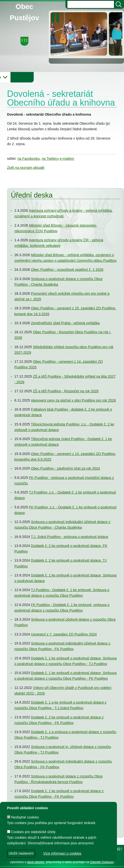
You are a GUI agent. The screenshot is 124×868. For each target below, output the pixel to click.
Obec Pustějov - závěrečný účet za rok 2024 (65, 469)
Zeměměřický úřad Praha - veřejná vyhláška (65, 323)
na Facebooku (28, 159)
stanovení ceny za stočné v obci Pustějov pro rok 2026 (73, 400)
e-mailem (67, 159)
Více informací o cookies (62, 853)
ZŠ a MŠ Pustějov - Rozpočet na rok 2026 (66, 391)
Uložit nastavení (21, 853)
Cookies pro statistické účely (31, 832)
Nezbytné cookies (23, 817)
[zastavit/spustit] (57, 18)
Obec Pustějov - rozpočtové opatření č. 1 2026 (67, 270)
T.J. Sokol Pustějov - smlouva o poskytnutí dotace (69, 537)
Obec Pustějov (24, 6)
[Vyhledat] (119, 4)
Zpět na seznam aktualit (26, 168)
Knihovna (83, 77)
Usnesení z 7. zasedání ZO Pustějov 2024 (64, 634)
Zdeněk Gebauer (102, 862)
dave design (36, 862)
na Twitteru (50, 159)
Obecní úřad (14, 77)
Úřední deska (32, 195)
